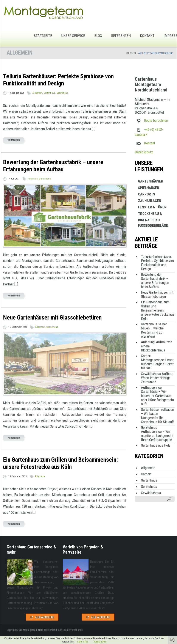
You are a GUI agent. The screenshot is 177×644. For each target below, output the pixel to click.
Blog (98, 36)
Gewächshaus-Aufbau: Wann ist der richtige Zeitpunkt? (157, 378)
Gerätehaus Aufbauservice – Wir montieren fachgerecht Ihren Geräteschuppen (157, 434)
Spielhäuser (149, 188)
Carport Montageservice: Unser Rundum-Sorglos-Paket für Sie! (157, 362)
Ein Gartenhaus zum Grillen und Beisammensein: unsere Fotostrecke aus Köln (158, 310)
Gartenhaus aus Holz (156, 445)
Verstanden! (100, 642)
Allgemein (37, 93)
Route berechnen (156, 120)
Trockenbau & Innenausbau (150, 214)
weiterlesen (14, 140)
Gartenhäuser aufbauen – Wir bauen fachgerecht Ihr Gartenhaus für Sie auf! (158, 416)
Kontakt (147, 36)
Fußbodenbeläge (153, 225)
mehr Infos (82, 642)
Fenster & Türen (152, 207)
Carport (146, 474)
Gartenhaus (49, 93)
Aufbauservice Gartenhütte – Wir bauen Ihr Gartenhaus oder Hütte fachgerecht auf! (158, 396)
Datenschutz (144, 152)
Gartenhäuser (151, 181)
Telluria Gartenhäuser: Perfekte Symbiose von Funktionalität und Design (157, 263)
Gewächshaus (151, 493)
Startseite (43, 36)
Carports (147, 194)
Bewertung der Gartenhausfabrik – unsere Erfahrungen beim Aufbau (155, 281)
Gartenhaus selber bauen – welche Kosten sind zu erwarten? (154, 330)
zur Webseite (44, 617)
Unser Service (73, 36)
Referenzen (121, 36)
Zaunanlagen (150, 201)
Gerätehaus (62, 93)
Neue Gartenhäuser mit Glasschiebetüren (157, 294)
